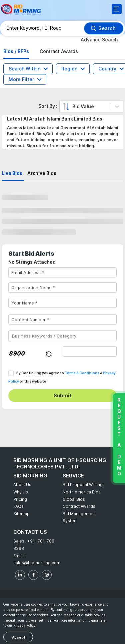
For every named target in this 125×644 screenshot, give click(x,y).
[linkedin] (20, 575)
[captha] (90, 351)
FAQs (18, 506)
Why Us (21, 492)
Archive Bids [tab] (42, 173)
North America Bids (82, 492)
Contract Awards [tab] (59, 51)
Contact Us (30, 532)
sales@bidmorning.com (37, 563)
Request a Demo (119, 437)
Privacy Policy (24, 625)
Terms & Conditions (82, 373)
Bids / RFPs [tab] (16, 51)
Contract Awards (79, 506)
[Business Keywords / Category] (62, 336)
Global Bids (74, 499)
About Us (22, 485)
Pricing (20, 499)
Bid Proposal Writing (83, 485)
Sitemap (21, 514)
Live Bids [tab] (12, 173)
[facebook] (33, 575)
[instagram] (47, 575)
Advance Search (99, 40)
